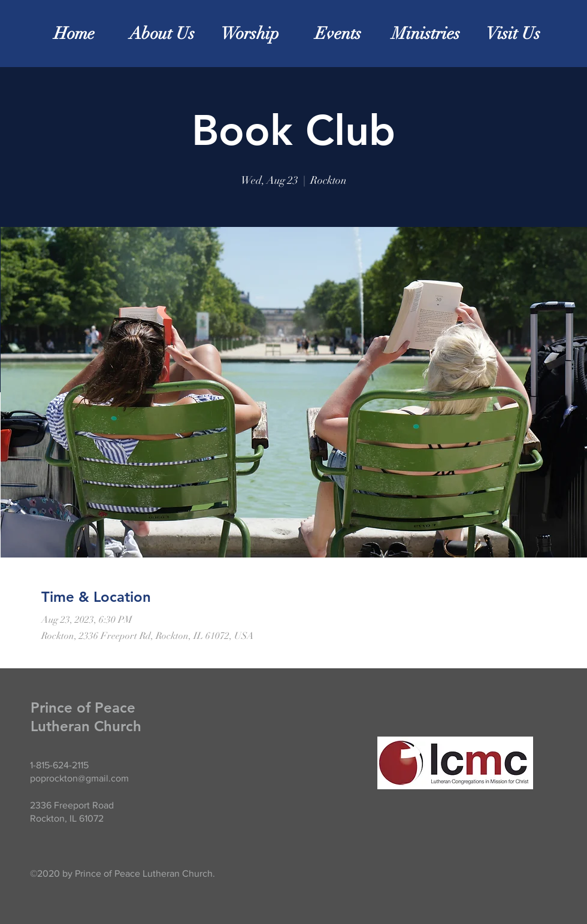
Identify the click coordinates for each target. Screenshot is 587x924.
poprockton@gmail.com (79, 778)
